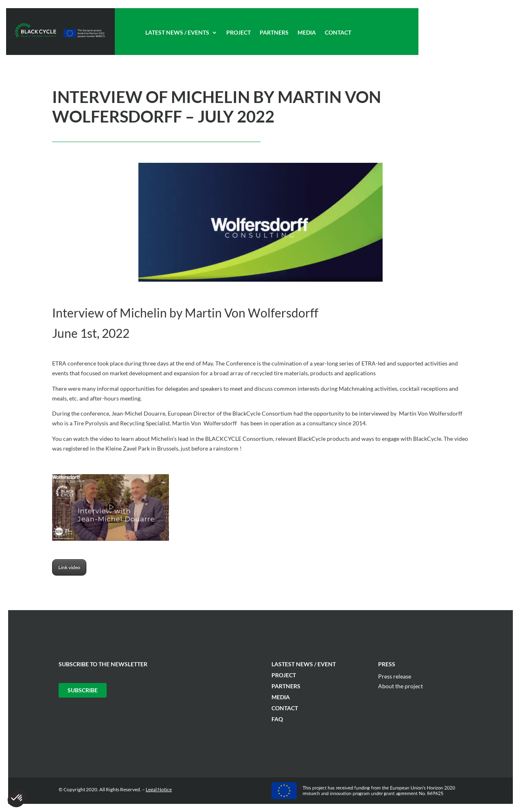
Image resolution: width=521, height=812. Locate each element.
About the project (401, 686)
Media (307, 33)
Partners (274, 33)
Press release (395, 676)
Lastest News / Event (304, 664)
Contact (338, 33)
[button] (17, 798)
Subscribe (83, 690)
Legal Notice (159, 789)
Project (239, 33)
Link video (69, 567)
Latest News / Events (177, 33)
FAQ (277, 719)
